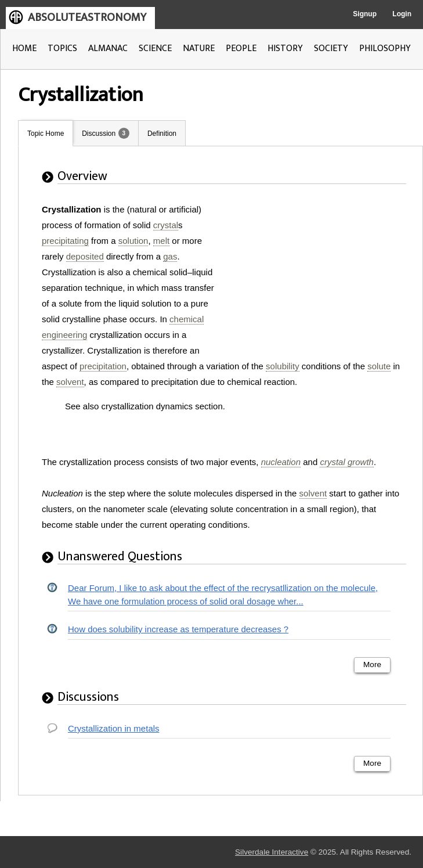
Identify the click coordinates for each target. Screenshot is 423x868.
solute (379, 366)
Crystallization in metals (114, 728)
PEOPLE (241, 48)
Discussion (99, 134)
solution (133, 241)
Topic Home (46, 134)
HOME (24, 48)
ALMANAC (108, 48)
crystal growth (347, 462)
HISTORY (285, 48)
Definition (162, 134)
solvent (70, 382)
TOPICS (62, 48)
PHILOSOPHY (385, 48)
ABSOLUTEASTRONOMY (87, 17)
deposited (85, 256)
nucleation (281, 462)
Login (402, 14)
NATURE (199, 48)
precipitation (103, 366)
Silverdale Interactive (272, 852)
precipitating (65, 241)
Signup (365, 14)
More (372, 664)
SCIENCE (155, 48)
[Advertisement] (318, 274)
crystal (166, 225)
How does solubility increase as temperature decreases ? (178, 629)
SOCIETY (331, 48)
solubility (283, 366)
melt (161, 241)
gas (170, 256)
